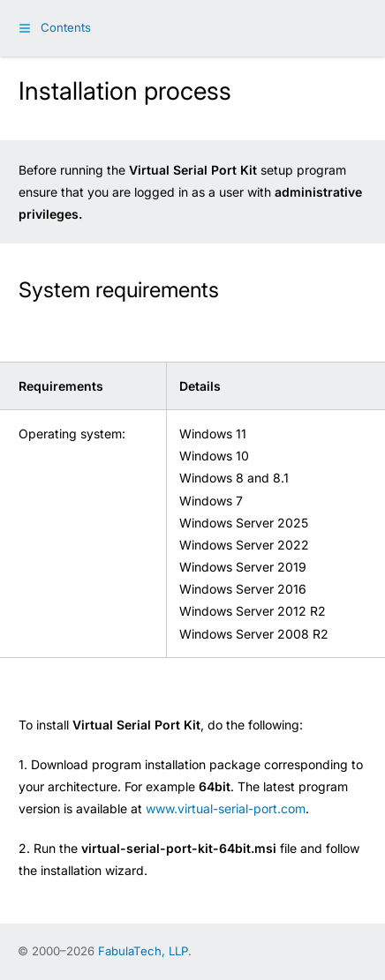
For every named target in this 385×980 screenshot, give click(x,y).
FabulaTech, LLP (143, 951)
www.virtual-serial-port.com (226, 808)
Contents (66, 27)
